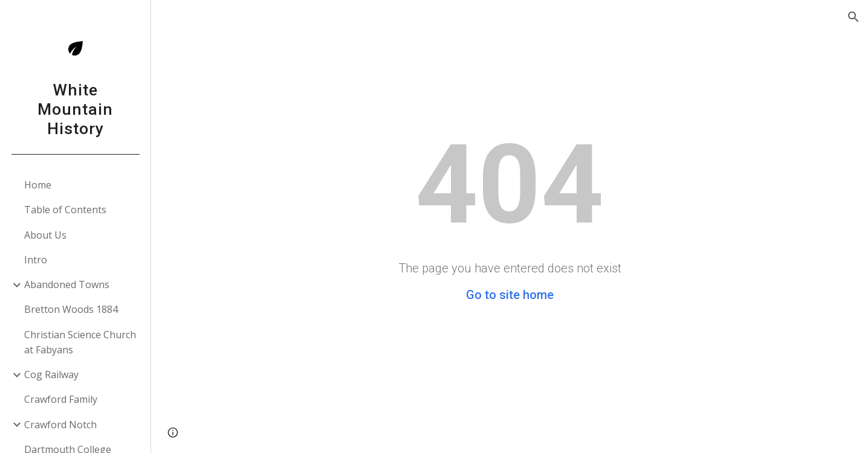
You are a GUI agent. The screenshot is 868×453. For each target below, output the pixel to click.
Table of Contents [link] (65, 210)
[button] (853, 17)
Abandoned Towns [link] (67, 284)
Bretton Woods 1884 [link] (71, 309)
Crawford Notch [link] (60, 425)
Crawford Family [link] (61, 399)
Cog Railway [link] (51, 374)
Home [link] (38, 185)
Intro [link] (36, 260)
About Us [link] (45, 235)
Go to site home (510, 295)
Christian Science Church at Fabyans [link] (80, 342)
